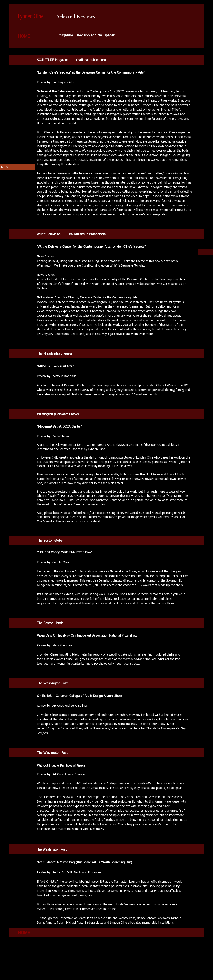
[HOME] (24, 36)
